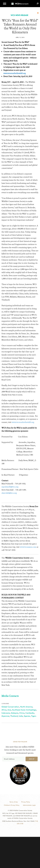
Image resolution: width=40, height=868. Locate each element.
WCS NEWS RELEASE (19, 15)
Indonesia (6, 713)
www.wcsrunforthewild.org (15, 73)
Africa (4, 710)
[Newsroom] (20, 2)
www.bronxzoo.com (28, 547)
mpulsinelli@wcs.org (10, 487)
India (21, 716)
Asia (9, 710)
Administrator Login (29, 805)
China (22, 713)
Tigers (34, 716)
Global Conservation (10, 707)
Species (27, 716)
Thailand (14, 716)
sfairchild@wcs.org (9, 493)
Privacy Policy (26, 802)
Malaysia (15, 713)
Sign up (32, 759)
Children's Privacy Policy (12, 805)
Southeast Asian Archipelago (24, 710)
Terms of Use (14, 802)
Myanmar (5, 716)
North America (26, 707)
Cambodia (30, 713)
